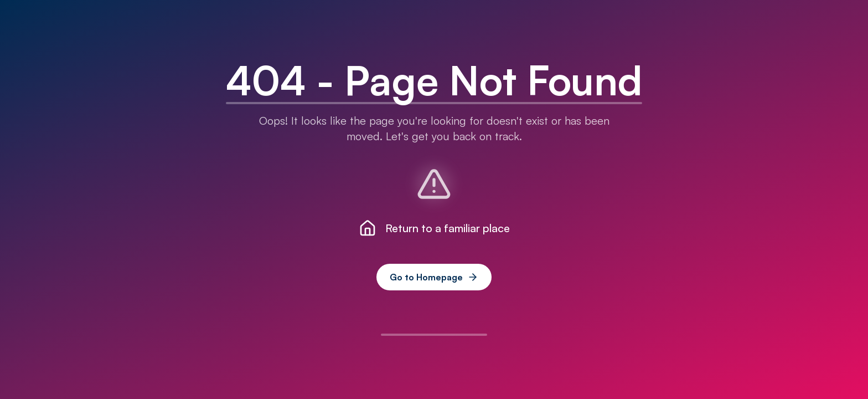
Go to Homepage (434, 277)
